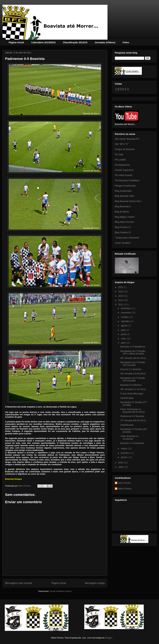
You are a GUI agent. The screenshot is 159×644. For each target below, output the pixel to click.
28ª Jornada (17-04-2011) (133, 389)
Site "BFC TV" (122, 144)
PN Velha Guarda (123, 175)
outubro (125, 317)
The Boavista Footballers (127, 180)
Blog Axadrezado (123, 191)
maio (124, 339)
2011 (121, 304)
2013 (121, 296)
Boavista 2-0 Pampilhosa (133, 347)
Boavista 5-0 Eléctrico (131, 385)
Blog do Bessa (122, 212)
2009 (121, 467)
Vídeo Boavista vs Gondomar (129, 437)
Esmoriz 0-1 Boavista (131, 369)
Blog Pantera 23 (123, 232)
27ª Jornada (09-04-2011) (133, 420)
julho (123, 330)
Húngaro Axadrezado (125, 186)
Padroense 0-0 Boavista (132, 416)
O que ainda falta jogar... (133, 394)
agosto (124, 326)
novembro (126, 313)
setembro (126, 321)
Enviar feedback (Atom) (61, 591)
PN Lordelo (120, 160)
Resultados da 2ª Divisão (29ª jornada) (133, 364)
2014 (121, 292)
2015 (121, 287)
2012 (121, 300)
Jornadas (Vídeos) (105, 42)
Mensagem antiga (95, 583)
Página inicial (16, 42)
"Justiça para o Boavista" (127, 238)
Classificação (127, 398)
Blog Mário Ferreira (124, 222)
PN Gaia (119, 154)
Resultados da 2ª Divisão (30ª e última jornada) (133, 352)
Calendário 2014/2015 (43, 42)
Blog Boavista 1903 (124, 196)
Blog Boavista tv (123, 206)
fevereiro (125, 453)
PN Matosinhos (122, 165)
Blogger (109, 638)
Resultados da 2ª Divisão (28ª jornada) (133, 379)
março (124, 449)
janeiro (124, 457)
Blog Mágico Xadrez (125, 217)
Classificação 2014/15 (75, 42)
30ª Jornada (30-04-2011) (133, 358)
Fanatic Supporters (124, 170)
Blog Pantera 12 (123, 227)
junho (124, 334)
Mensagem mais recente (19, 583)
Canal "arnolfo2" (123, 243)
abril (123, 343)
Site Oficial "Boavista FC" (127, 139)
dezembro (126, 308)
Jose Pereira (124, 483)
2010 (121, 463)
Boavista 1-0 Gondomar (132, 443)
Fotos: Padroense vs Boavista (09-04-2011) (133, 411)
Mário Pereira (125, 489)
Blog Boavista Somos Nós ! (128, 201)
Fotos (126, 42)
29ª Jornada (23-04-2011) (133, 374)
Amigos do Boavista (125, 149)
